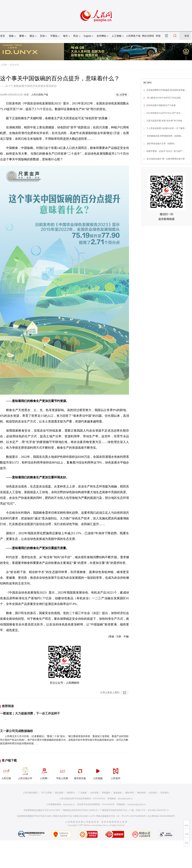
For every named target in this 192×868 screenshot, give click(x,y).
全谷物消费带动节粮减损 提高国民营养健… (166, 90)
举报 (158, 36)
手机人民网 (62, 773)
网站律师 (141, 793)
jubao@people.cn (125, 799)
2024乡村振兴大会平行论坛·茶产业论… (164, 113)
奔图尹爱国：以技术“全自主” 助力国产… (165, 151)
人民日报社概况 (30, 793)
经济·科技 (15, 65)
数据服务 (118, 793)
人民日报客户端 (40, 95)
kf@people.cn (69, 804)
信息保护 (153, 793)
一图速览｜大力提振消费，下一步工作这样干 (30, 713)
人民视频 (98, 773)
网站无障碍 (148, 36)
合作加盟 (94, 793)
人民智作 (116, 773)
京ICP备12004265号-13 (158, 810)
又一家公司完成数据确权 (16, 731)
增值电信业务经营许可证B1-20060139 (80, 810)
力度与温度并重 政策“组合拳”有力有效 (164, 121)
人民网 (4, 65)
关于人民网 (46, 793)
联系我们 (165, 793)
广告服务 (83, 793)
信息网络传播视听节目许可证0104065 (34, 816)
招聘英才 (71, 793)
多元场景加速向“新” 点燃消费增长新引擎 (166, 159)
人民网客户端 (133, 36)
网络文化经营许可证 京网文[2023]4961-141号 (74, 816)
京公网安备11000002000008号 (161, 816)
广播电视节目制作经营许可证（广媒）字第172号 (123, 810)
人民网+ (44, 773)
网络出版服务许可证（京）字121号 (113, 816)
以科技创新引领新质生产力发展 (161, 105)
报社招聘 (59, 793)
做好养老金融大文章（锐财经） (161, 144)
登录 (187, 36)
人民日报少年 (25, 773)
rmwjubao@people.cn (136, 804)
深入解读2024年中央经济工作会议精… (164, 98)
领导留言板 (80, 773)
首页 (3, 36)
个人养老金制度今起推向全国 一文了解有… (166, 128)
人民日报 (6, 773)
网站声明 (130, 793)
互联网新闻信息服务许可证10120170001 (42, 810)
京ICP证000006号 (138, 816)
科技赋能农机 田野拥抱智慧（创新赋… (165, 136)
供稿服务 (106, 793)
